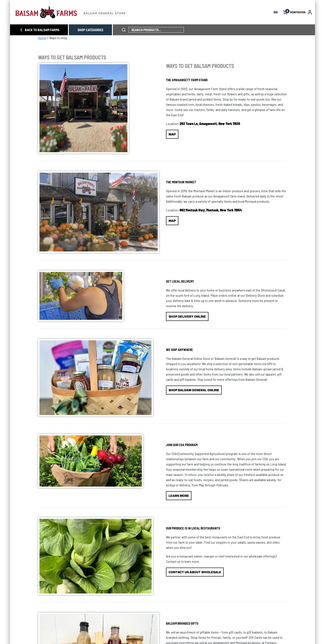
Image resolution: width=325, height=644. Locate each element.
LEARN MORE (179, 496)
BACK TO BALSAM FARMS (39, 30)
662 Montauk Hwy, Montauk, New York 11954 (211, 210)
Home (42, 38)
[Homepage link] (144, 12)
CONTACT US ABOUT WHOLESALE (195, 572)
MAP (172, 134)
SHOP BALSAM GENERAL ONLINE (194, 390)
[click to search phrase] (124, 30)
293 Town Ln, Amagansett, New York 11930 (210, 124)
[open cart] (285, 12)
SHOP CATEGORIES (90, 30)
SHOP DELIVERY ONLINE (187, 316)
